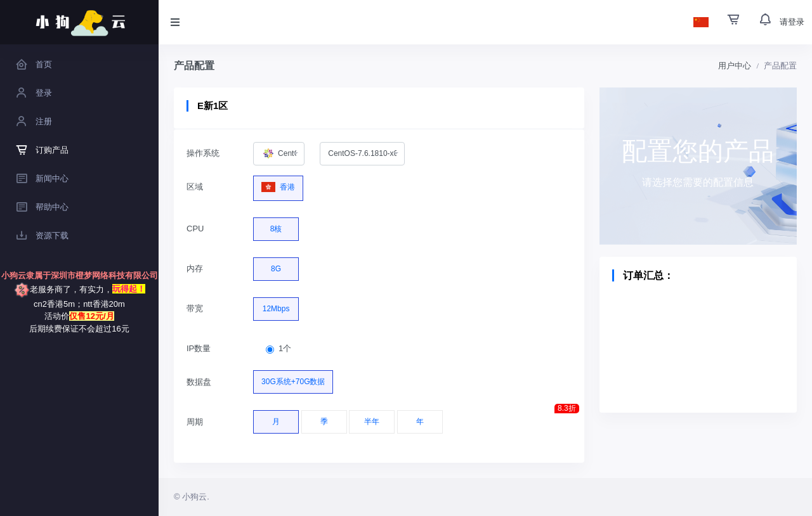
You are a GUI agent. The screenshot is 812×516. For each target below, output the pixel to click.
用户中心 (735, 66)
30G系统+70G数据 (293, 378)
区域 (195, 187)
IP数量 (199, 348)
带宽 (195, 308)
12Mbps (276, 306)
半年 (372, 418)
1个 (285, 348)
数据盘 (199, 382)
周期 (195, 422)
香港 (278, 184)
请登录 (792, 22)
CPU (195, 229)
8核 (276, 226)
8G (276, 266)
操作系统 (203, 153)
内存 (195, 268)
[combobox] (279, 154)
